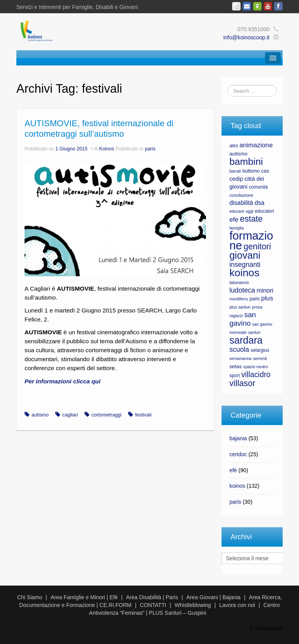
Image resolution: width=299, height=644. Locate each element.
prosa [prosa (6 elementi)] (257, 307)
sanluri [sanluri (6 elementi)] (254, 332)
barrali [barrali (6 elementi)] (235, 171)
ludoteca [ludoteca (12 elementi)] (242, 290)
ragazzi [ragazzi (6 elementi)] (236, 316)
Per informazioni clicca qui (62, 381)
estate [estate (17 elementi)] (251, 219)
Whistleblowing (193, 605)
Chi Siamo (30, 597)
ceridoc (238, 454)
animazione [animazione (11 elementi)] (256, 145)
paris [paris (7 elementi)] (255, 299)
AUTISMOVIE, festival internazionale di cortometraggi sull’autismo (99, 128)
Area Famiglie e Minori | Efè (84, 597)
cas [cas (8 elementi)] (265, 171)
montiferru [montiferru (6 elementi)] (239, 299)
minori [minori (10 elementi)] (265, 290)
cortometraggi (106, 415)
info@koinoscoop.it (246, 37)
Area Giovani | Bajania (214, 597)
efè (233, 470)
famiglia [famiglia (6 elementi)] (237, 228)
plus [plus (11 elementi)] (267, 298)
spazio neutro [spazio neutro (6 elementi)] (256, 367)
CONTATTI (153, 605)
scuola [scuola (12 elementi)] (239, 349)
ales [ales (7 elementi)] (234, 146)
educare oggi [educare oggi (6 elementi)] (241, 211)
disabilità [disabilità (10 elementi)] (241, 203)
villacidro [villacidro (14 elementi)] (256, 374)
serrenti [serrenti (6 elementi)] (260, 358)
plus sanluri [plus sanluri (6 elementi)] (240, 307)
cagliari (70, 415)
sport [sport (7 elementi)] (235, 376)
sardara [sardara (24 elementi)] (246, 340)
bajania (238, 438)
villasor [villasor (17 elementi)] (242, 383)
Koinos (107, 149)
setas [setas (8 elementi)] (236, 366)
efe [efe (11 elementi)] (234, 220)
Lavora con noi (237, 605)
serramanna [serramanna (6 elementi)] (240, 358)
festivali (143, 415)
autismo (40, 415)
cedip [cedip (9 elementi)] (236, 179)
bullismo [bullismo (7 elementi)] (251, 171)
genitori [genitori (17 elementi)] (257, 247)
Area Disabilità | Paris (152, 597)
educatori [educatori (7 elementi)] (265, 211)
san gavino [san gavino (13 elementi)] (243, 319)
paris (150, 149)
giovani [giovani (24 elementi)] (245, 255)
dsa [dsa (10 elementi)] (259, 203)
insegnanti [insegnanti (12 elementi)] (245, 265)
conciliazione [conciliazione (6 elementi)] (241, 195)
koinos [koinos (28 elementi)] (244, 273)
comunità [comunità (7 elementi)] (258, 187)
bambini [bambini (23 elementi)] (246, 161)
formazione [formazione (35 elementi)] (251, 240)
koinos (237, 486)
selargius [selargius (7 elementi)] (260, 350)
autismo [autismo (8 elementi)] (238, 154)
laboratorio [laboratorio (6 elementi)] (239, 282)
